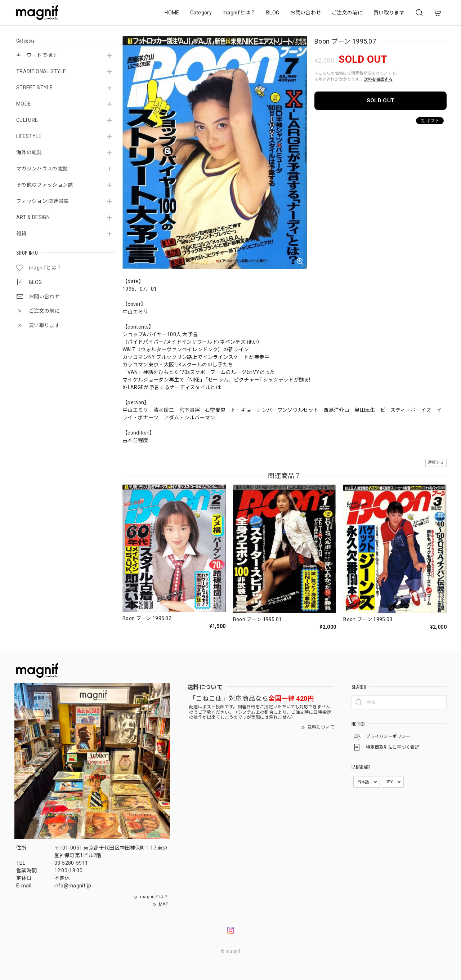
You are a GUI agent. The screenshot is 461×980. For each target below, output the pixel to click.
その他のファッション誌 (45, 185)
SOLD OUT (381, 101)
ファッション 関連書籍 (43, 201)
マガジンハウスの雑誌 (42, 169)
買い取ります (389, 13)
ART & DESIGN (33, 217)
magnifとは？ (239, 13)
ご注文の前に (347, 13)
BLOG (273, 13)
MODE (23, 104)
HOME (172, 13)
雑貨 (21, 233)
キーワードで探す (37, 55)
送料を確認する (378, 79)
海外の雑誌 (29, 152)
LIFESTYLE (29, 136)
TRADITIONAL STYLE (41, 71)
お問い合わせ (305, 13)
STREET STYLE (34, 88)
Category (201, 13)
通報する (436, 462)
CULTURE (27, 120)
